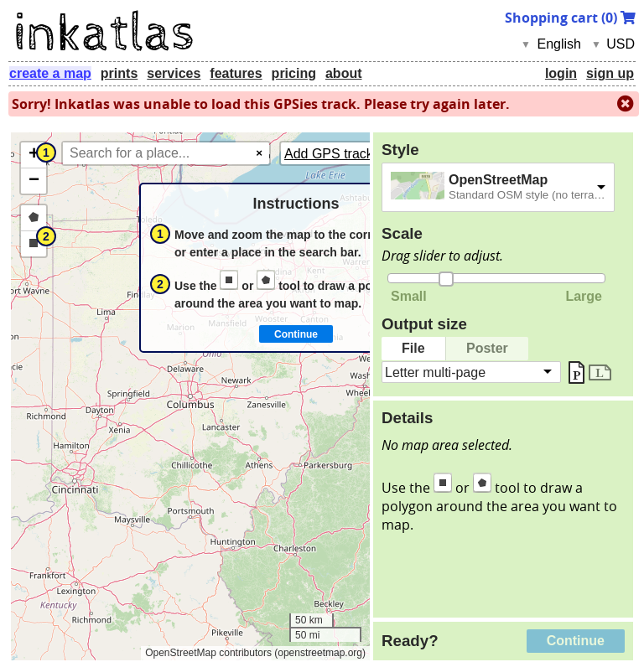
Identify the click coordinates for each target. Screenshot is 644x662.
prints (119, 73)
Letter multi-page (435, 372)
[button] (34, 155)
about (344, 73)
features (236, 73)
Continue (576, 641)
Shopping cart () (570, 18)
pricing (294, 73)
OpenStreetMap (498, 180)
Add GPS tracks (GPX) (353, 154)
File (413, 348)
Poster (487, 348)
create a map (50, 73)
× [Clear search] (259, 153)
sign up (610, 73)
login (561, 73)
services (174, 73)
